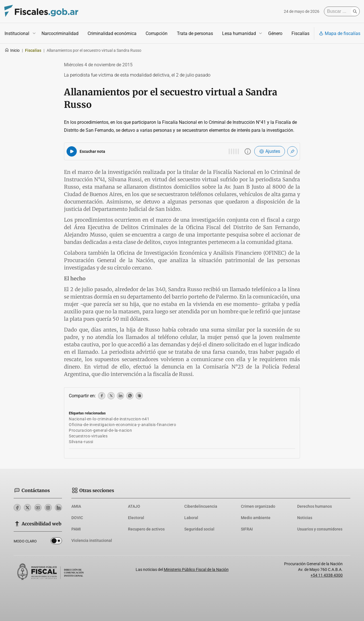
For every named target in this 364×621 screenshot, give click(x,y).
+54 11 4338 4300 (327, 575)
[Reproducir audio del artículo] (72, 151)
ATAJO (134, 506)
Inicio (12, 50)
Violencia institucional (92, 540)
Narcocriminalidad (60, 33)
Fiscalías (300, 33)
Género (275, 33)
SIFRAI (247, 529)
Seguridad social (199, 529)
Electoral (136, 518)
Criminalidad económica (112, 33)
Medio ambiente (256, 518)
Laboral (191, 518)
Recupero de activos (146, 529)
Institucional (17, 33)
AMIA (76, 506)
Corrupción (157, 33)
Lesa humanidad (239, 33)
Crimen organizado (258, 506)
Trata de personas (195, 33)
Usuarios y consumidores (320, 529)
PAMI (76, 529)
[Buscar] (339, 11)
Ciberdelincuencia (201, 506)
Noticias (305, 518)
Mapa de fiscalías (340, 33)
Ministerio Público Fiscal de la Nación (196, 569)
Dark (56, 542)
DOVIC (77, 518)
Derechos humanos (315, 506)
